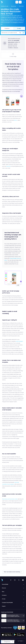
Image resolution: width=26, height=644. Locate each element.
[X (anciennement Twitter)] (19, 580)
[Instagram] (15, 580)
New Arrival (14, 6)
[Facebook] (11, 580)
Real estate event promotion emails (10, 499)
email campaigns (19, 341)
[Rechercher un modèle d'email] (11, 33)
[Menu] (24, 2)
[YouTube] (23, 580)
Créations (7, 28)
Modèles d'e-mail (5, 6)
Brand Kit (8, 166)
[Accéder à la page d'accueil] (2, 2)
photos (15, 120)
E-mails (19, 28)
